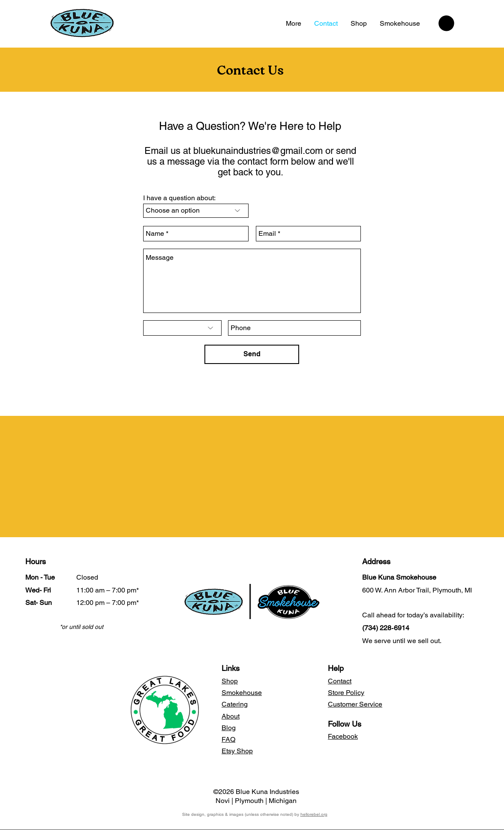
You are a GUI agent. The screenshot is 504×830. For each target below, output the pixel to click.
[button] (446, 23)
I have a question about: (179, 198)
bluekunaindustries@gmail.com (258, 151)
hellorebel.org (314, 814)
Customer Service (355, 704)
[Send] (252, 354)
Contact (340, 681)
